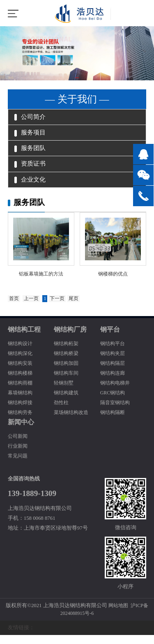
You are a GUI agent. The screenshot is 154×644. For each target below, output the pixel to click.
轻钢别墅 (64, 392)
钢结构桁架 (67, 353)
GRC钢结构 (114, 402)
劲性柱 (62, 412)
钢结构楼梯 (21, 382)
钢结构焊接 (21, 412)
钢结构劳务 (21, 421)
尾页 (78, 308)
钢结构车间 (67, 382)
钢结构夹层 (114, 362)
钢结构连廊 (114, 382)
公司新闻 (18, 445)
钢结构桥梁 (67, 362)
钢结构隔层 (114, 372)
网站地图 (117, 614)
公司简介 (31, 118)
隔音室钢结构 (116, 412)
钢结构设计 (21, 353)
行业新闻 (18, 455)
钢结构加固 (67, 372)
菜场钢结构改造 (72, 421)
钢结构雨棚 (21, 392)
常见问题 (18, 465)
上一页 (33, 308)
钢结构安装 (21, 372)
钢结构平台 (114, 353)
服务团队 (31, 151)
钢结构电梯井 (116, 392)
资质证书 (31, 168)
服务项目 (31, 134)
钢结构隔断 (114, 421)
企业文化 (31, 185)
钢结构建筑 (67, 402)
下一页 (61, 308)
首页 (14, 308)
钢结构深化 (21, 362)
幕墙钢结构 (21, 402)
